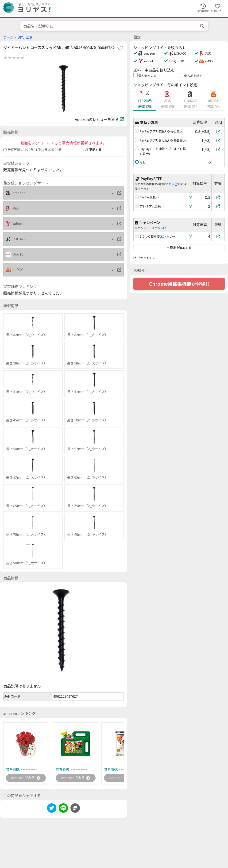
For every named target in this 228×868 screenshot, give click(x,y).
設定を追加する (179, 248)
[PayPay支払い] (218, 197)
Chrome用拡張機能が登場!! (179, 284)
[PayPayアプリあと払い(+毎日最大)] (218, 140)
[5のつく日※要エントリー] (218, 236)
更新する (93, 150)
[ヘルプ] (191, 197)
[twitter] (52, 809)
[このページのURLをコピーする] (75, 808)
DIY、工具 (25, 37)
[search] (202, 26)
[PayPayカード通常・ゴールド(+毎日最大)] (218, 149)
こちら (172, 184)
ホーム (8, 37)
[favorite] (120, 48)
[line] (63, 809)
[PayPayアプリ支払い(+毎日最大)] (218, 131)
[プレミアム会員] (218, 206)
